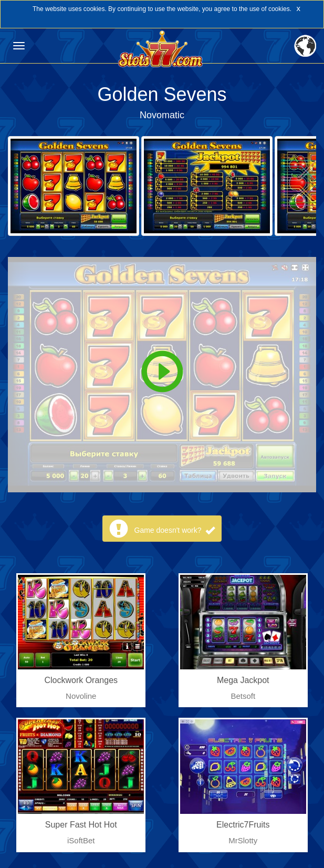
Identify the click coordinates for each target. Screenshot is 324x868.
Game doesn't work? (175, 530)
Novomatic (162, 115)
